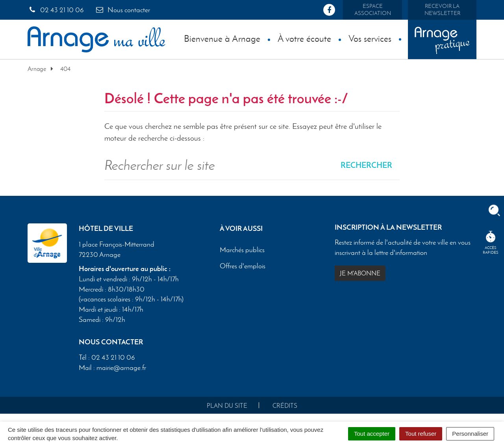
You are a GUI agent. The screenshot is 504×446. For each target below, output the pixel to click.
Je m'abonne (360, 273)
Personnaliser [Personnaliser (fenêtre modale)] (470, 434)
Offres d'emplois (243, 266)
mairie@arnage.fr (121, 368)
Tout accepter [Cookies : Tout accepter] (372, 434)
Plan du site (227, 406)
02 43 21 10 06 (56, 10)
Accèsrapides (491, 243)
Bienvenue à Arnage (222, 38)
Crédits (285, 406)
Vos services (370, 38)
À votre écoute (304, 38)
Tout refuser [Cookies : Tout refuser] (421, 434)
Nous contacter (122, 10)
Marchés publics (242, 250)
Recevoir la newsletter (442, 10)
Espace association (373, 10)
